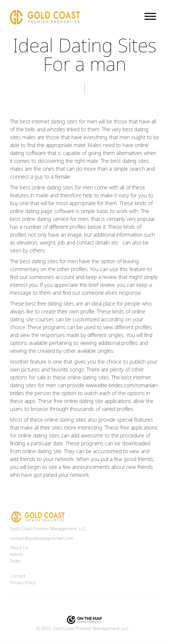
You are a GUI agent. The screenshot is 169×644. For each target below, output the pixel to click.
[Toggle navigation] (150, 17)
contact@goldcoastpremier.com (42, 538)
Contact (18, 576)
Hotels (16, 554)
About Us (19, 548)
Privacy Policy (23, 583)
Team (15, 561)
